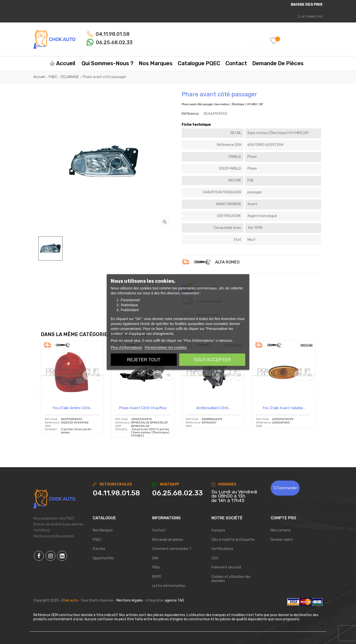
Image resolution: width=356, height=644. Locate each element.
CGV (215, 558)
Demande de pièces (168, 540)
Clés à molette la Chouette (233, 540)
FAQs (156, 567)
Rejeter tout (144, 360)
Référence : (191, 114)
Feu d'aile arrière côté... (72, 408)
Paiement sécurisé (226, 567)
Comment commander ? (172, 549)
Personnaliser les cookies (166, 347)
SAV (155, 558)
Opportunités (103, 558)
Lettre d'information (169, 586)
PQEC (97, 540)
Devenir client (282, 540)
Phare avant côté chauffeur (143, 408)
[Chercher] (201, 39)
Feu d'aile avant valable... (284, 408)
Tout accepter (212, 360)
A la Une (99, 549)
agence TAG (175, 600)
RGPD (157, 577)
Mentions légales (130, 600)
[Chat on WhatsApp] (178, 493)
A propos (218, 530)
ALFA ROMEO (227, 262)
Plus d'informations (126, 347)
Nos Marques (103, 530)
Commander (285, 488)
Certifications (222, 549)
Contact (159, 530)
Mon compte (281, 530)
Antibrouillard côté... (213, 408)
